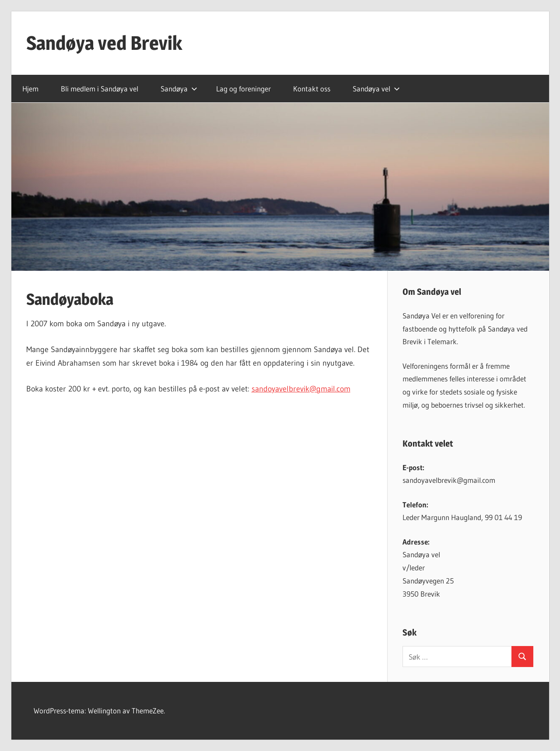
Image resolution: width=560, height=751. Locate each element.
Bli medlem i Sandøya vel (100, 89)
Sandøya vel (376, 89)
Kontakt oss (312, 89)
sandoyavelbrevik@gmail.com (301, 389)
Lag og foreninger (243, 89)
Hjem (30, 89)
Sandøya (179, 89)
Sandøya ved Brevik (104, 43)
